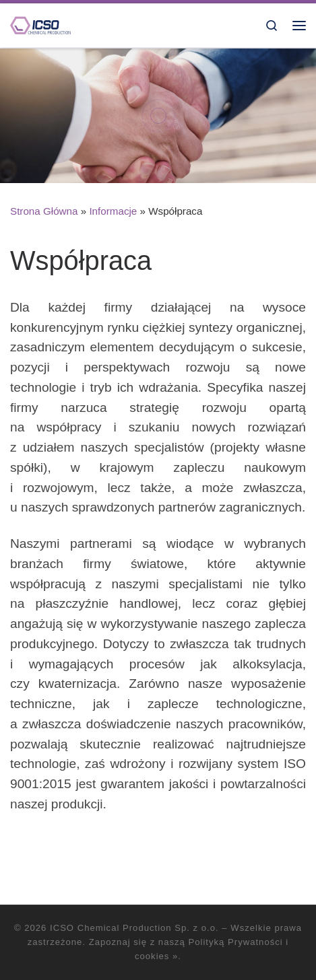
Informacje (113, 211)
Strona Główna (44, 211)
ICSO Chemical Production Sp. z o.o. (134, 928)
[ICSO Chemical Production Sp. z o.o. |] (40, 25)
